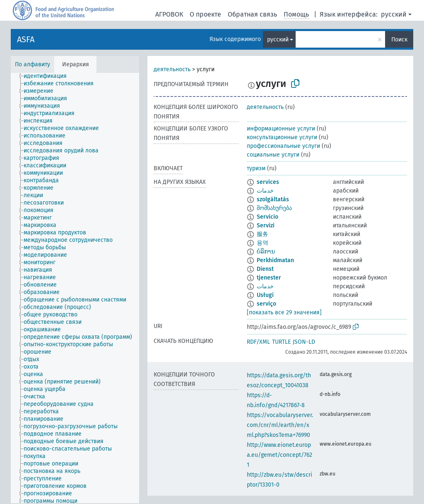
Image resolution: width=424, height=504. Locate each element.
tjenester (269, 278)
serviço (266, 304)
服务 (263, 234)
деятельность (172, 69)
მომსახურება (274, 208)
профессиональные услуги (283, 146)
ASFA (26, 39)
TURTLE (281, 342)
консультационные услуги (282, 137)
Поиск (399, 40)
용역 (263, 243)
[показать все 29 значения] (284, 312)
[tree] (75, 288)
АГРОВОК (169, 14)
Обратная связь (252, 14)
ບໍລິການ (266, 252)
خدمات (265, 191)
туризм (256, 168)
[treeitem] (49, 76)
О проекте (205, 14)
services (268, 182)
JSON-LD (304, 342)
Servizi (266, 225)
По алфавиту (33, 64)
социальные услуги (273, 155)
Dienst (265, 269)
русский (394, 14)
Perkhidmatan (275, 260)
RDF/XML (258, 342)
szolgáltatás (273, 199)
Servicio (267, 217)
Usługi (265, 295)
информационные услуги (281, 129)
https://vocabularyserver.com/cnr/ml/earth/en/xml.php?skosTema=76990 (280, 425)
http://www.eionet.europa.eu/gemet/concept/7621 (279, 455)
